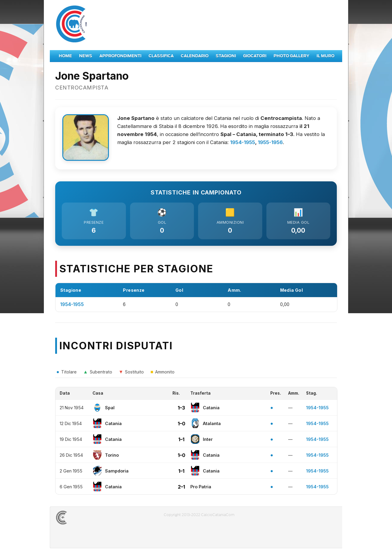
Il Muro (325, 56)
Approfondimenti (120, 56)
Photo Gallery (291, 56)
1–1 (181, 441)
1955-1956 (270, 142)
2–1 (181, 488)
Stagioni (226, 56)
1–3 (181, 409)
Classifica (161, 56)
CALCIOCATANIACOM (83, 519)
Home (65, 56)
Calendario (195, 56)
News (86, 56)
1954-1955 (243, 142)
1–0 (182, 425)
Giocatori (255, 56)
